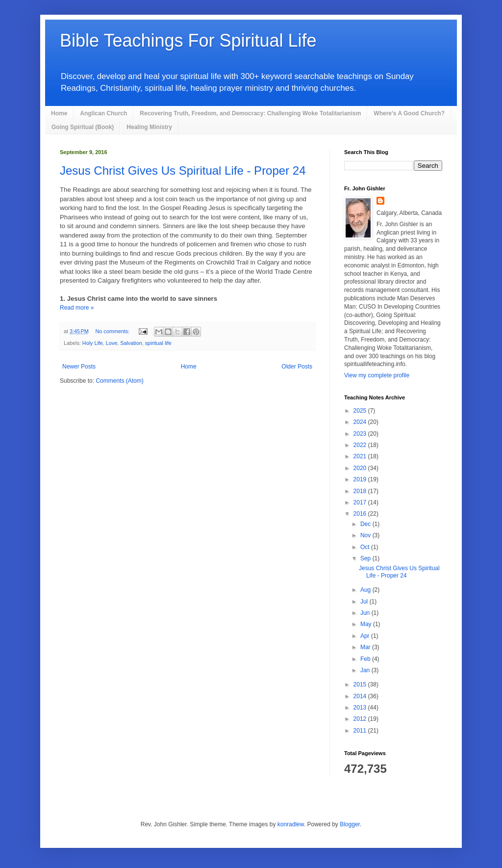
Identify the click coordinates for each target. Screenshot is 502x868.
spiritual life (158, 343)
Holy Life (93, 343)
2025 (361, 411)
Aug (366, 590)
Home (59, 113)
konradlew (291, 824)
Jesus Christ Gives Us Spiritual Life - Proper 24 (183, 171)
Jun (366, 613)
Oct (366, 547)
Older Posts (297, 367)
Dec (366, 524)
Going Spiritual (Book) (83, 127)
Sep (366, 558)
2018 (361, 491)
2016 (361, 514)
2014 (361, 696)
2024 (361, 422)
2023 (361, 434)
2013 (361, 708)
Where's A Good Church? (409, 113)
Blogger (350, 824)
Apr (366, 636)
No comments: (113, 331)
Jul (365, 602)
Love (112, 343)
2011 (361, 731)
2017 (361, 502)
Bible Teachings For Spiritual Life (188, 40)
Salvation (131, 343)
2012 (361, 719)
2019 (361, 479)
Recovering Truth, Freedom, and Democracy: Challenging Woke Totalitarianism (250, 113)
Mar (366, 647)
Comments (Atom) (119, 381)
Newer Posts (79, 367)
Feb (366, 659)
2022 (361, 445)
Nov (366, 535)
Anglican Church (103, 113)
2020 (361, 468)
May (367, 624)
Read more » (77, 308)
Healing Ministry (149, 127)
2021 (361, 456)
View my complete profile (377, 375)
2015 (361, 684)
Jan (366, 670)
